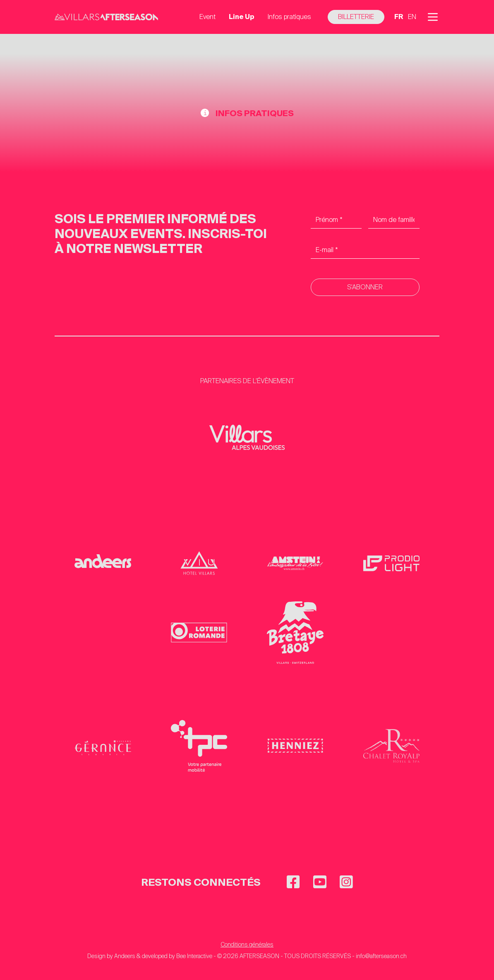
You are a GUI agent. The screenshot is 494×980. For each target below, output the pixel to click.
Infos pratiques (289, 17)
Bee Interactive (194, 956)
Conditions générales (247, 944)
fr (399, 17)
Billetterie (356, 17)
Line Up (242, 17)
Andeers (125, 956)
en (412, 17)
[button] (433, 17)
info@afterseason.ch (381, 956)
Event (207, 17)
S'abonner (365, 287)
